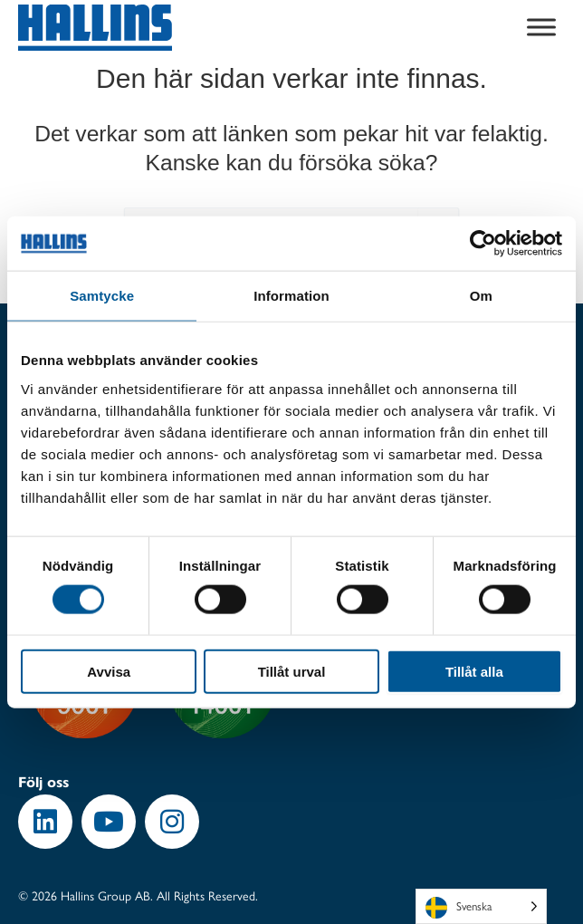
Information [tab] (291, 296)
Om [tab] (481, 296)
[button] (45, 822)
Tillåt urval (292, 671)
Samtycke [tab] (102, 296)
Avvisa (109, 671)
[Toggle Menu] (541, 28)
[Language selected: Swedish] (481, 906)
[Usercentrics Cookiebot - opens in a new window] (483, 244)
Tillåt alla (474, 671)
